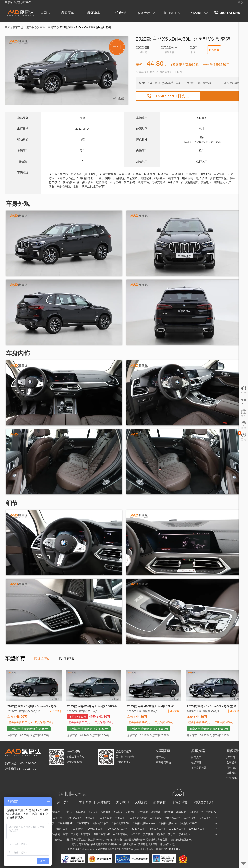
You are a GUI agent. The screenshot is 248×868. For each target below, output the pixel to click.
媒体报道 (232, 773)
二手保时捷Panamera (144, 823)
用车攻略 (232, 768)
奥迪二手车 (91, 818)
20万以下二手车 (97, 829)
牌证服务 (93, 812)
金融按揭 (80, 812)
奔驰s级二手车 (101, 823)
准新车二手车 (63, 829)
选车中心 (31, 27)
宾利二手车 (205, 818)
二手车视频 (207, 812)
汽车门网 (86, 834)
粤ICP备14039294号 (170, 849)
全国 (45, 13)
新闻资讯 (173, 13)
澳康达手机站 (203, 802)
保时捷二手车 (75, 818)
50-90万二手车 (158, 829)
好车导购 (232, 757)
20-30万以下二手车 (118, 829)
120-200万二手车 (198, 829)
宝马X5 (52, 27)
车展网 (74, 834)
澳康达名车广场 (14, 27)
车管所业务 (180, 802)
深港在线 (161, 834)
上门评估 (120, 13)
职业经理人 (185, 834)
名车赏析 (232, 762)
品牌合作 (160, 802)
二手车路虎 (106, 818)
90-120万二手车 (177, 829)
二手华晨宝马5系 (120, 823)
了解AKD (199, 13)
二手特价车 (79, 829)
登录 (241, 2)
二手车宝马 (59, 818)
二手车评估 (84, 802)
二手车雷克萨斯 (138, 818)
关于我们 (122, 802)
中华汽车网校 (120, 834)
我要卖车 (94, 13)
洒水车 (172, 834)
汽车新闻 (148, 834)
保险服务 (106, 812)
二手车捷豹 (190, 818)
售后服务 (118, 812)
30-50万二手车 (139, 829)
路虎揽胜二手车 (189, 823)
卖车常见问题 (199, 768)
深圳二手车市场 (102, 834)
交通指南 (141, 802)
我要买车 (68, 13)
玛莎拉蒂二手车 (173, 818)
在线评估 (196, 762)
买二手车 (63, 802)
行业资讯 (232, 778)
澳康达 (109, 849)
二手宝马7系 (83, 823)
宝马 (42, 27)
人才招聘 (104, 802)
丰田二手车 (121, 818)
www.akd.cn (141, 849)
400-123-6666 (230, 13)
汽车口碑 (135, 834)
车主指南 (55, 834)
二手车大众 (156, 818)
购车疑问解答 (163, 762)
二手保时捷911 (65, 823)
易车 (65, 834)
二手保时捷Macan (168, 823)
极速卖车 (196, 757)
